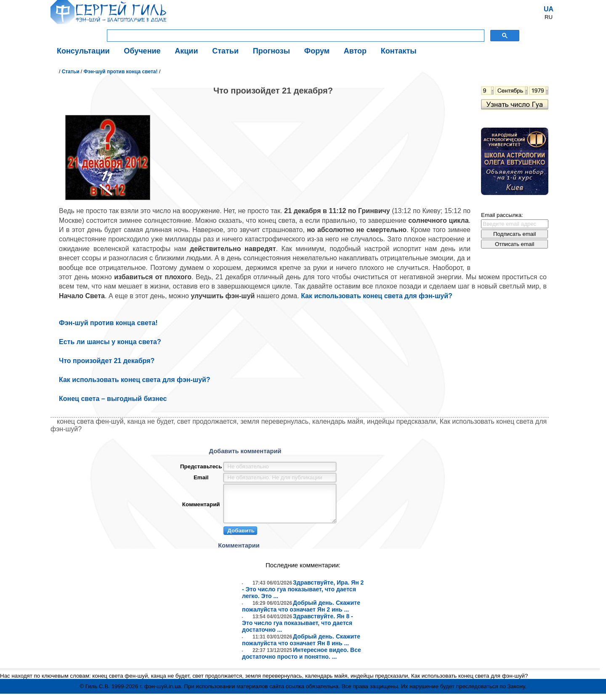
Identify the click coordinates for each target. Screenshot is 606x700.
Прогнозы (271, 51)
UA (549, 9)
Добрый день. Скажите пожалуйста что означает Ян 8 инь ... (301, 646)
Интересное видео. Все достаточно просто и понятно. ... (302, 660)
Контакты (399, 51)
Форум (317, 51)
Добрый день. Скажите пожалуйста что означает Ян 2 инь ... (301, 612)
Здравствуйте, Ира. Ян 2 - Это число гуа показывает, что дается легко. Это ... (303, 596)
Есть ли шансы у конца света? (110, 342)
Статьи (225, 51)
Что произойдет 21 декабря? (107, 361)
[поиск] (295, 36)
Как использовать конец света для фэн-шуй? (377, 296)
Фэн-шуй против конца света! (121, 72)
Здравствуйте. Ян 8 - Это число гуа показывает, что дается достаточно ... (298, 629)
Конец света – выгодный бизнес (113, 399)
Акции (186, 51)
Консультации (83, 51)
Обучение (142, 51)
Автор (355, 51)
